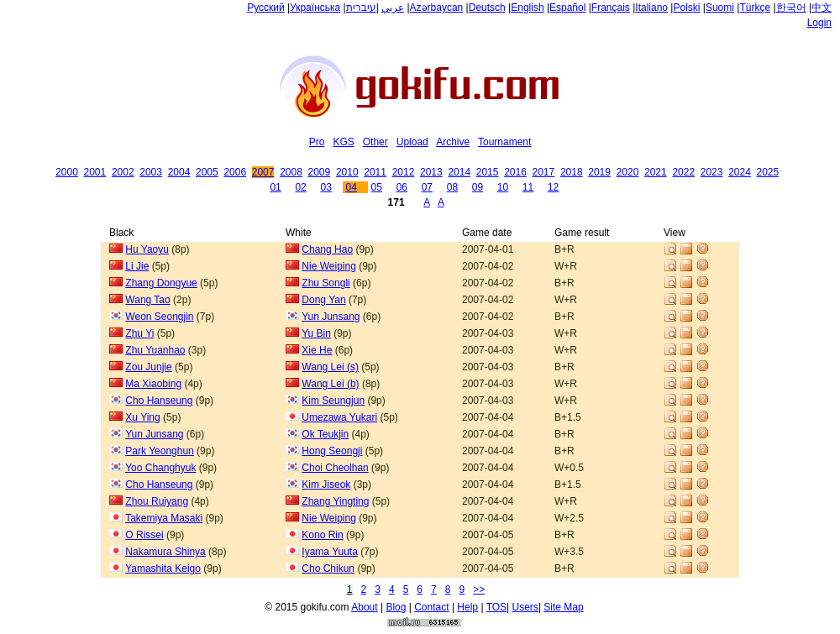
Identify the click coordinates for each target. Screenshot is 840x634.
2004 (179, 172)
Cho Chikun (328, 569)
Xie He (317, 350)
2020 (628, 172)
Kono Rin (322, 535)
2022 (683, 172)
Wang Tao (147, 300)
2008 (291, 172)
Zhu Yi (139, 333)
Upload (412, 142)
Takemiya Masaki (164, 518)
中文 (822, 8)
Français (611, 8)
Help (467, 607)
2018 (572, 172)
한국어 (791, 8)
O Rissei (144, 535)
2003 (151, 172)
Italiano (651, 8)
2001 (95, 172)
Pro (317, 142)
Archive (453, 142)
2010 (347, 172)
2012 (404, 172)
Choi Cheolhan (335, 468)
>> (479, 589)
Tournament (504, 142)
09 (478, 187)
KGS (343, 142)
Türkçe (755, 8)
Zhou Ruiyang (157, 501)
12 (553, 187)
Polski (686, 8)
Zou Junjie (148, 367)
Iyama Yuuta (330, 552)
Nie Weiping (328, 266)
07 (427, 187)
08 (452, 187)
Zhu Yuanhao (155, 350)
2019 (599, 172)
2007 (263, 172)
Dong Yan (323, 300)
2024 (740, 172)
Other (375, 142)
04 (352, 187)
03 (325, 187)
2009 (320, 172)
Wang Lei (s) (330, 367)
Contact (431, 607)
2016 (515, 172)
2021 (656, 172)
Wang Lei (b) (330, 384)
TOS (496, 607)
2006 (235, 172)
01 (275, 187)
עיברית (361, 8)
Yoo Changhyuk (160, 468)
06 (402, 187)
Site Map (563, 607)
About (364, 607)
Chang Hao (327, 249)
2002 (123, 172)
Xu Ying (142, 417)
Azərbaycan (437, 8)
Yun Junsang (331, 317)
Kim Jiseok (326, 485)
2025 (768, 172)
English (527, 8)
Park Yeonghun (159, 451)
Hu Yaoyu (147, 249)
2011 (375, 172)
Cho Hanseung (159, 401)
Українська (315, 8)
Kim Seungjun (333, 401)
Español (567, 8)
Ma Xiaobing (153, 384)
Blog (396, 607)
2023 (712, 172)
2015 (488, 172)
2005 (207, 172)
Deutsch (487, 8)
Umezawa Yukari (339, 417)
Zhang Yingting (335, 501)
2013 (431, 172)
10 (503, 187)
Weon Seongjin (159, 317)
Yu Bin (316, 333)
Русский (266, 8)
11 (528, 187)
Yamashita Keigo (163, 569)
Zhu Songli (325, 283)
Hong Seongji (332, 451)
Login (819, 23)
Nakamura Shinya (165, 552)
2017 (544, 172)
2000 (67, 172)
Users (525, 607)
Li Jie (137, 266)
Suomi (720, 8)
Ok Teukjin (325, 434)
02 (300, 187)
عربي (393, 8)
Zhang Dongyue (161, 283)
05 (377, 187)
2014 (459, 172)
